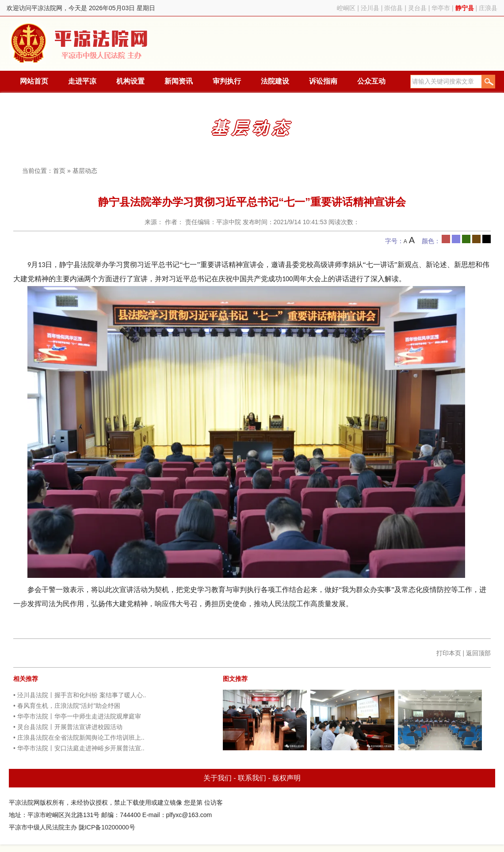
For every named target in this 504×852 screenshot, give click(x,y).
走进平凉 (82, 81)
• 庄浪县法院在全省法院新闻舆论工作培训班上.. (79, 737)
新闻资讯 (179, 81)
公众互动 (371, 81)
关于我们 (218, 778)
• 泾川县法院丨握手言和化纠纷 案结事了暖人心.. (80, 695)
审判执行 (227, 81)
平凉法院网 (81, 44)
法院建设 (275, 81)
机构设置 (130, 81)
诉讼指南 (323, 81)
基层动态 (85, 171)
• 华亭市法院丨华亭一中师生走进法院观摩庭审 (77, 716)
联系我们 (252, 778)
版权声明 (286, 778)
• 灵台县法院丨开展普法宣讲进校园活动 (68, 727)
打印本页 (449, 653)
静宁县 (465, 8)
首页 (59, 171)
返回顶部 (478, 653)
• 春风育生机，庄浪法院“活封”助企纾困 (67, 706)
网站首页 (34, 81)
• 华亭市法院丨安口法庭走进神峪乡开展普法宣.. (79, 748)
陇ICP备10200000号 (107, 827)
